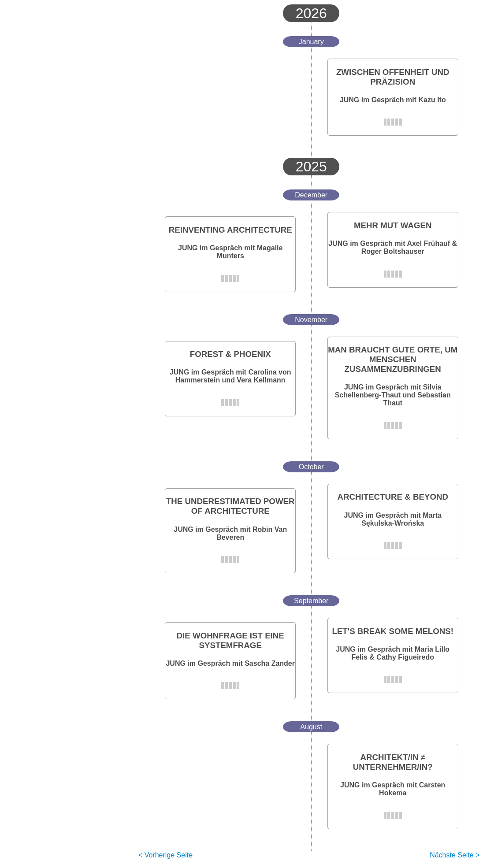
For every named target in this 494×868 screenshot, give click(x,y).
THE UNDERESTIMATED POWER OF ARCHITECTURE (230, 506)
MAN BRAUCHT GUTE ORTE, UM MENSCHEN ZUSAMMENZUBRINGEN (393, 359)
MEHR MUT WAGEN (393, 225)
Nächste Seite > (455, 855)
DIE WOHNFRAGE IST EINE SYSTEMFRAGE (230, 640)
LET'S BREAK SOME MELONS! (393, 631)
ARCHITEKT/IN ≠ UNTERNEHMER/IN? (393, 762)
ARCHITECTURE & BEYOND (392, 497)
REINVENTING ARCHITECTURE (230, 230)
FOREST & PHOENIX (230, 354)
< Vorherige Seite (165, 855)
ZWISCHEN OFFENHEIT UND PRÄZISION (393, 77)
